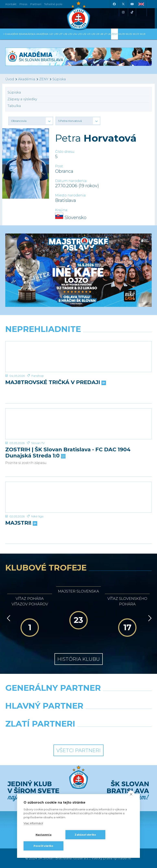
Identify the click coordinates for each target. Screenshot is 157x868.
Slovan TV (38, 443)
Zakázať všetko (85, 835)
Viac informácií (33, 823)
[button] (31, 121)
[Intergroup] (40, 734)
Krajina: (62, 210)
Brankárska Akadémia (34, 34)
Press (23, 4)
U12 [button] (84, 34)
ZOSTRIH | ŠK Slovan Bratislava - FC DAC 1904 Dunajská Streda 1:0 (68, 453)
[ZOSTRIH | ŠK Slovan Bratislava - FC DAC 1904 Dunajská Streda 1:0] (78, 424)
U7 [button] (105, 34)
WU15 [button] (129, 34)
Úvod (10, 79)
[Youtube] (132, 4)
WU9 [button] (142, 34)
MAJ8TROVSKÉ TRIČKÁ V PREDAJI (55, 382)
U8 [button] (101, 34)
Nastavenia (44, 835)
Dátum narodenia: (71, 181)
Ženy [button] (114, 34)
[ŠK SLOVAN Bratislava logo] (78, 15)
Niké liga (37, 516)
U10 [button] (93, 34)
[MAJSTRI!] (78, 497)
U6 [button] (109, 34)
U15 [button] (70, 34)
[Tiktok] (132, 12)
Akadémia (27, 79)
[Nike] (79, 698)
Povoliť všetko (44, 846)
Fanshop (38, 376)
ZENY (44, 79)
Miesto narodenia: (71, 195)
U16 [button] (65, 34)
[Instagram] (123, 12)
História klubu (79, 659)
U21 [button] (51, 34)
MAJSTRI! (21, 523)
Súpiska (59, 79)
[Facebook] (114, 4)
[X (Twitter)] (123, 4)
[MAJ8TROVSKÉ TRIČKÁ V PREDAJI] (78, 357)
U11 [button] (89, 34)
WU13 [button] (136, 34)
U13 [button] (80, 34)
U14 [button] (75, 34)
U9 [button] (98, 34)
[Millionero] (117, 716)
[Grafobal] (40, 716)
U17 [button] (61, 34)
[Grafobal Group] (117, 734)
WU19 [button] (122, 34)
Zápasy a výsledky (22, 99)
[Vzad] (8, 618)
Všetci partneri (78, 750)
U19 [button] (56, 34)
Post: (59, 166)
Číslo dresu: (65, 152)
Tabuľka (14, 106)
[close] (131, 794)
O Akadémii (12, 34)
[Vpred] (149, 618)
